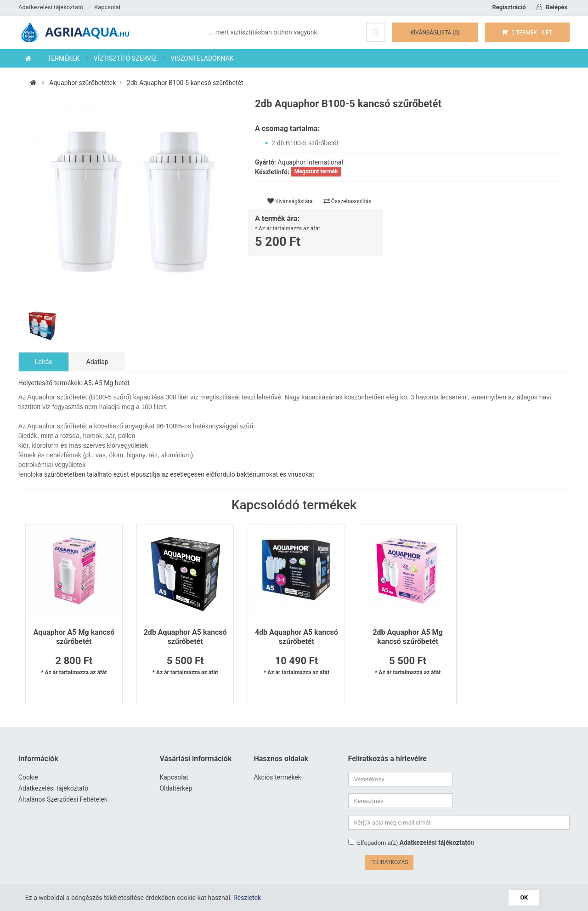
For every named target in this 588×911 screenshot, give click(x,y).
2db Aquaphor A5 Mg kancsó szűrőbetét (404, 637)
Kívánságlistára (290, 202)
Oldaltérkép (176, 789)
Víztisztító (327, 868)
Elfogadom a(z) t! (411, 821)
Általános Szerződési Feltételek (63, 800)
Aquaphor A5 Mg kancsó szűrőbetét (74, 637)
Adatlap (97, 362)
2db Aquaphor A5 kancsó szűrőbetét (184, 637)
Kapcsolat (107, 7)
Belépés (552, 7)
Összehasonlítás (348, 202)
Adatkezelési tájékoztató (51, 7)
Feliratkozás (545, 823)
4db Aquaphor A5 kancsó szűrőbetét (294, 637)
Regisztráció (509, 7)
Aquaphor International (310, 163)
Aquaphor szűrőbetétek (82, 83)
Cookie (28, 778)
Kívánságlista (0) (435, 33)
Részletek (247, 898)
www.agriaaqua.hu (284, 868)
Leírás (44, 362)
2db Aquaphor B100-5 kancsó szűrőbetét (185, 83)
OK (524, 897)
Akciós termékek (278, 778)
